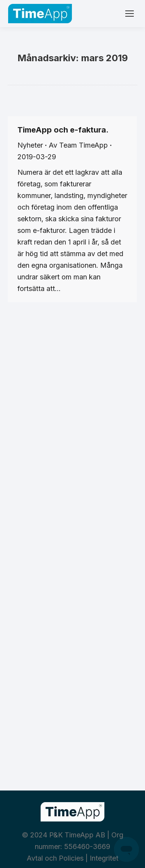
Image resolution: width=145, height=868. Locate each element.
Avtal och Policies (55, 858)
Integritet (104, 858)
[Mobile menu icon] (130, 14)
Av (78, 145)
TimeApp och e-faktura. (63, 130)
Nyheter (30, 145)
